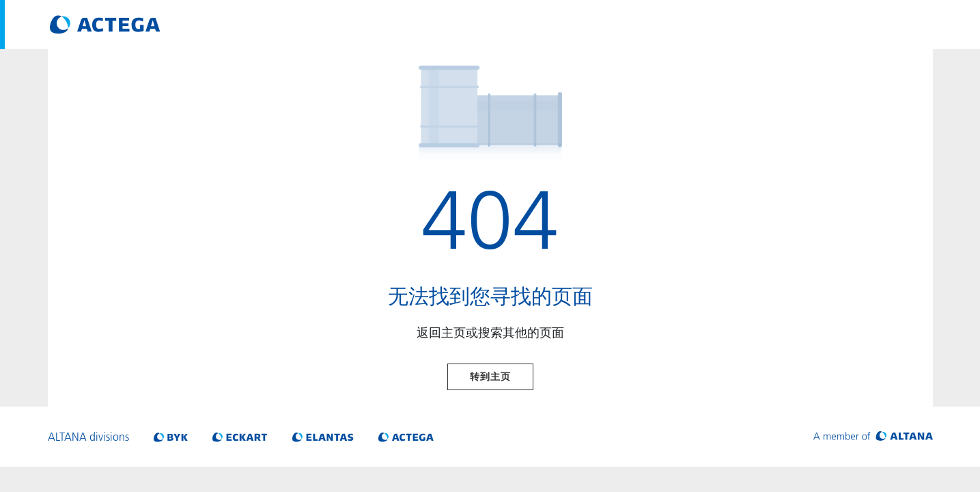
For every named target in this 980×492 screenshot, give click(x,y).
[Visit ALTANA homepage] (873, 437)
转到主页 (490, 377)
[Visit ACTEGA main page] (105, 25)
